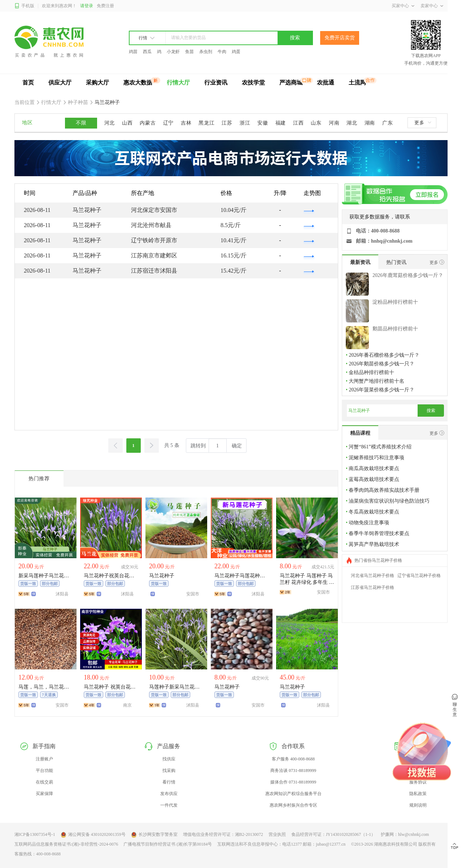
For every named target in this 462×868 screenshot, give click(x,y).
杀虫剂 (206, 52)
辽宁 (168, 123)
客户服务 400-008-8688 (293, 759)
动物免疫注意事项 (369, 523)
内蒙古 (148, 123)
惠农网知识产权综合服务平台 (293, 794)
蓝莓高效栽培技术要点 (374, 479)
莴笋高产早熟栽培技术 (374, 544)
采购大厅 (97, 83)
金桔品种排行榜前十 (371, 372)
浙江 (245, 123)
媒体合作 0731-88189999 (293, 782)
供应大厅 (60, 83)
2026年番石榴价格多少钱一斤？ (384, 355)
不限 (81, 123)
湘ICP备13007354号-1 (35, 834)
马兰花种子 (107, 102)
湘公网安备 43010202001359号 (93, 835)
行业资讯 (216, 83)
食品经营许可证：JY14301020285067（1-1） (333, 834)
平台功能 (44, 771)
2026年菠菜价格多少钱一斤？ (382, 390)
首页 (28, 83)
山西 (127, 123)
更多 (423, 123)
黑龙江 (206, 123)
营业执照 (277, 834)
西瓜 (147, 52)
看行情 (169, 782)
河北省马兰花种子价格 (372, 576)
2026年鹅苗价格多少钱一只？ (382, 364)
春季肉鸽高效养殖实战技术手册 (384, 490)
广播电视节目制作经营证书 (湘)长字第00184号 (168, 844)
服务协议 (418, 782)
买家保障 (44, 794)
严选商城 (291, 83)
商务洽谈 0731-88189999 (293, 771)
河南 (334, 123)
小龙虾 (173, 52)
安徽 (263, 123)
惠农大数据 (138, 83)
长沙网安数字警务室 (154, 835)
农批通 (326, 83)
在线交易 (44, 782)
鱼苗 (189, 52)
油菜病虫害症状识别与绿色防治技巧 (389, 501)
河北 (110, 123)
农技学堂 (253, 83)
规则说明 (418, 805)
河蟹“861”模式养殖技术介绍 (380, 447)
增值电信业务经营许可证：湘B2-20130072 (223, 834)
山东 (316, 123)
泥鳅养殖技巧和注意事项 (376, 458)
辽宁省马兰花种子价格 (419, 576)
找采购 (169, 771)
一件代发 (169, 805)
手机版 (24, 6)
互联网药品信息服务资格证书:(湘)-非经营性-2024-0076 (66, 844)
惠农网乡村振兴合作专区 (293, 805)
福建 (281, 123)
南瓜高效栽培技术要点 (374, 468)
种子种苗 (78, 102)
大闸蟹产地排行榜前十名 (376, 381)
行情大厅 (178, 83)
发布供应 (169, 794)
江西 (298, 123)
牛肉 (222, 52)
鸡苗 (133, 52)
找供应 (169, 759)
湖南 (370, 123)
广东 (387, 123)
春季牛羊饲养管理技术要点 (379, 533)
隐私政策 (418, 794)
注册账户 (44, 759)
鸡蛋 (236, 52)
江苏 (227, 123)
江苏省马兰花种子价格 (372, 587)
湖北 (352, 123)
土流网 (357, 83)
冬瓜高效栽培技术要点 (374, 512)
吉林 (186, 123)
